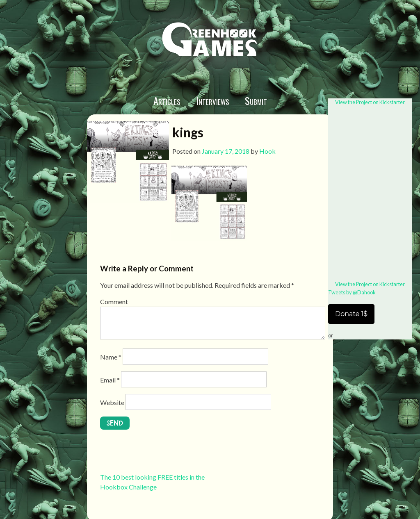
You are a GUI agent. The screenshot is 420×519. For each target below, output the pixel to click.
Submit (256, 100)
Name (111, 357)
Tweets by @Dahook (352, 292)
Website (112, 402)
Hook (267, 151)
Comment (114, 302)
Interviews (213, 100)
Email (110, 380)
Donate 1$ (351, 314)
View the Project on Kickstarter (370, 102)
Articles (167, 100)
